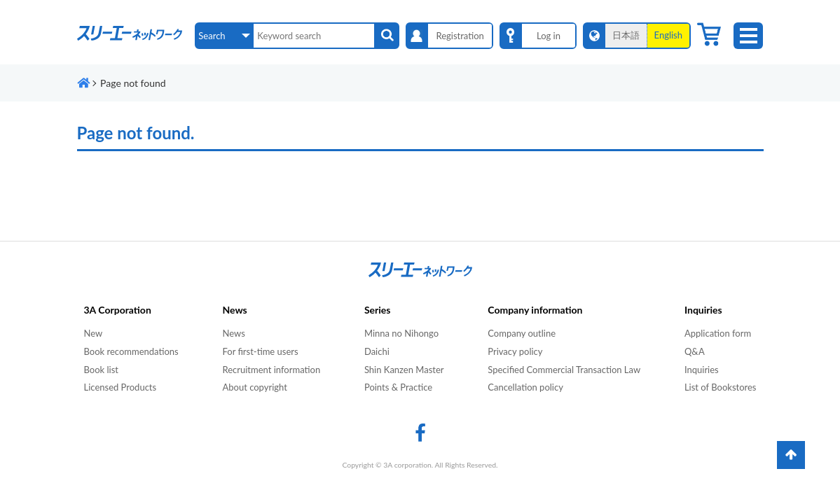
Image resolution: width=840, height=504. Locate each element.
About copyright (254, 387)
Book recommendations (131, 351)
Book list (101, 370)
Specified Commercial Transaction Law (564, 370)
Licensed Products (121, 387)
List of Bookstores (721, 387)
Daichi (377, 351)
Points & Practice (398, 387)
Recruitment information (271, 370)
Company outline (522, 333)
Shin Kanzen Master (404, 370)
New (94, 333)
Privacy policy (515, 351)
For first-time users (260, 351)
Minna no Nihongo (401, 333)
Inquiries (702, 370)
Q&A (695, 351)
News (233, 333)
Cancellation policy (525, 387)
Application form (718, 333)
